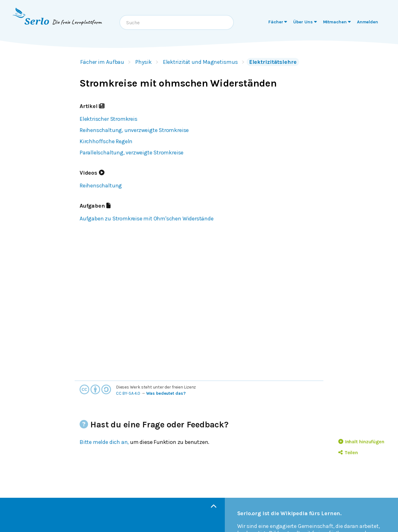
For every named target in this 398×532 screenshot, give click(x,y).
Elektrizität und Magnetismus (200, 62)
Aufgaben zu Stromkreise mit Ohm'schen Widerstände (147, 219)
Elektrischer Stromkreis (109, 119)
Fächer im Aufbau (102, 62)
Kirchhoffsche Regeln (106, 141)
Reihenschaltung (101, 186)
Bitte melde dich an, (104, 442)
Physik (143, 62)
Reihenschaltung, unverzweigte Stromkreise (134, 130)
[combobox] (177, 22)
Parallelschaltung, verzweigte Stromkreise (132, 153)
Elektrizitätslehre (273, 62)
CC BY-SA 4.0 (128, 393)
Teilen (348, 452)
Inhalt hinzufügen (361, 442)
